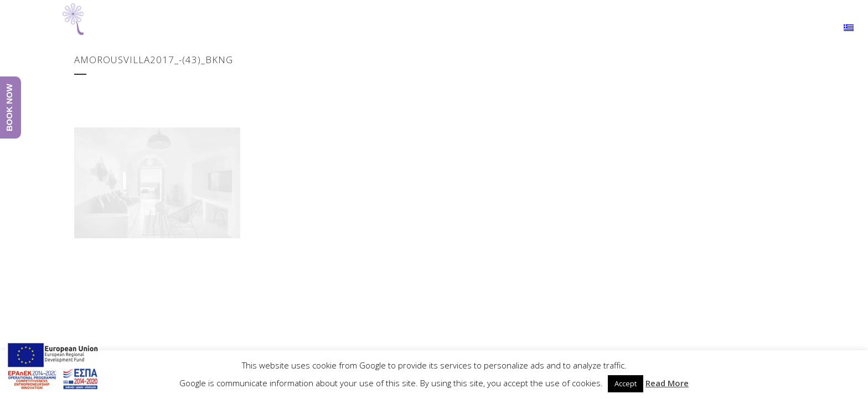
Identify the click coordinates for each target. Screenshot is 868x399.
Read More (667, 383)
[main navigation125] (52, 368)
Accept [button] (626, 383)
